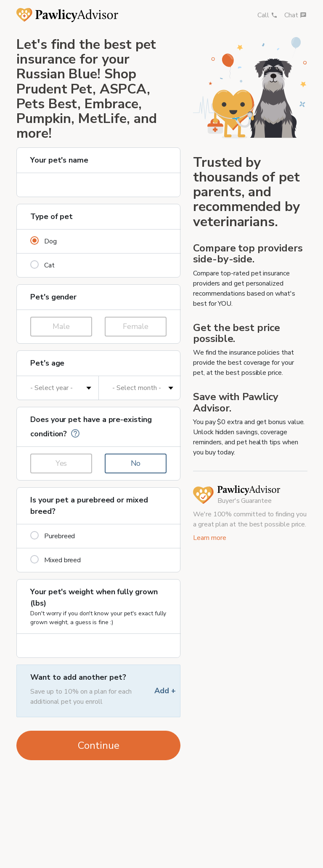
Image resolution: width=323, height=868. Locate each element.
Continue (99, 745)
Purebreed (53, 536)
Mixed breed (56, 560)
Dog (44, 241)
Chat (295, 15)
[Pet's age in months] (140, 388)
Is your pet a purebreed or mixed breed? (89, 506)
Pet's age (47, 363)
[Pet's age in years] (58, 388)
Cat (42, 265)
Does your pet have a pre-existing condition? (91, 427)
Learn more (210, 538)
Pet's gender (53, 297)
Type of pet (52, 216)
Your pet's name (59, 160)
